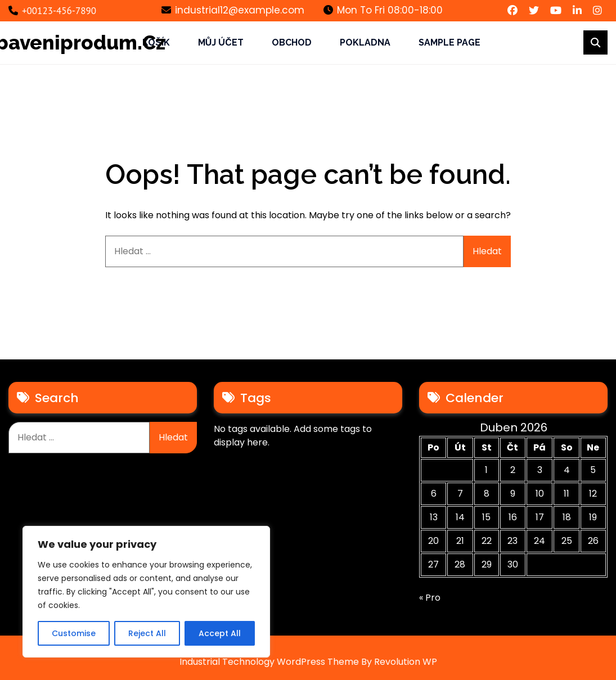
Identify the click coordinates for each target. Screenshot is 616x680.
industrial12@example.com (233, 10)
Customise (74, 633)
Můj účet (221, 42)
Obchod (292, 42)
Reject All (147, 633)
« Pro (430, 598)
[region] (146, 592)
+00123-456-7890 (52, 11)
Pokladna (365, 42)
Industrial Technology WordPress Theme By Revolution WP (308, 662)
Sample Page (449, 42)
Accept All (220, 633)
